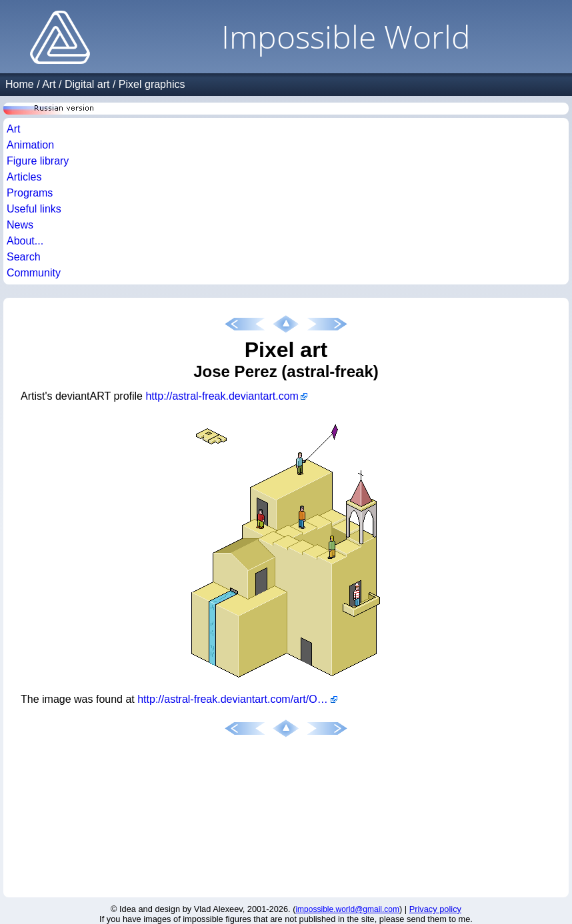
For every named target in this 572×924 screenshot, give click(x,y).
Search (24, 257)
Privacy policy (435, 909)
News (20, 225)
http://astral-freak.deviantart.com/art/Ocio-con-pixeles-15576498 (237, 699)
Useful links (34, 209)
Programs (30, 193)
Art (49, 84)
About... (25, 241)
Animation (30, 145)
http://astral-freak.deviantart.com (222, 396)
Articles (24, 177)
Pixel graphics (152, 84)
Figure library (38, 161)
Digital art (87, 84)
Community (34, 273)
